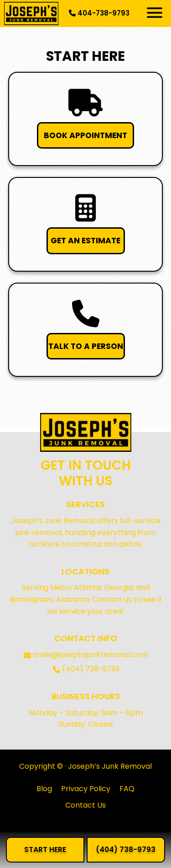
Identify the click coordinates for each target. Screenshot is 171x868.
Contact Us (85, 805)
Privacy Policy (86, 789)
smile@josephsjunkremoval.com (91, 655)
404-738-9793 (99, 13)
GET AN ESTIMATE (85, 241)
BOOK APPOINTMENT (85, 135)
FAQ (127, 789)
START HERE (45, 849)
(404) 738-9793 (91, 669)
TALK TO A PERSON (86, 346)
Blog (44, 789)
